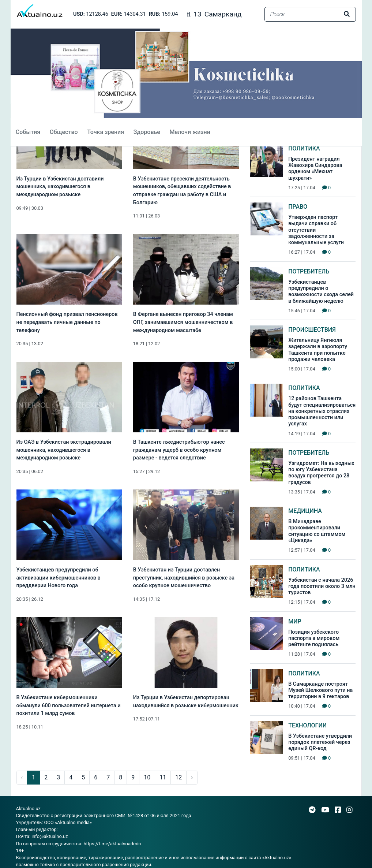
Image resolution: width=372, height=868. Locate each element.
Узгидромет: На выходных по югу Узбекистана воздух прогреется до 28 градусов (321, 473)
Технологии (307, 725)
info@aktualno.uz (50, 836)
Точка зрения (105, 132)
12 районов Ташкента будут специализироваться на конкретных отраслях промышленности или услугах (322, 411)
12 (179, 777)
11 (163, 777)
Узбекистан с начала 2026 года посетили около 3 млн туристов (322, 586)
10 (147, 777)
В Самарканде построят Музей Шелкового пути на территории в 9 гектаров (320, 690)
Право (298, 207)
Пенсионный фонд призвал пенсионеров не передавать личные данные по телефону (67, 322)
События (27, 132)
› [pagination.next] (192, 777)
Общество (63, 132)
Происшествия (312, 330)
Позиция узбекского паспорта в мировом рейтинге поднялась (314, 638)
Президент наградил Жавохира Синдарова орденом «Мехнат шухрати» (315, 169)
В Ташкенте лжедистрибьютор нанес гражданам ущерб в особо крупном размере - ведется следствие (179, 450)
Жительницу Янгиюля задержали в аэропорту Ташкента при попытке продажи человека (318, 350)
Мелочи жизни (189, 132)
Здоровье (146, 132)
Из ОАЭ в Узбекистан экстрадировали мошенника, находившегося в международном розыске (64, 450)
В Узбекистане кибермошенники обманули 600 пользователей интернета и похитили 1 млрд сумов (69, 705)
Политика (304, 148)
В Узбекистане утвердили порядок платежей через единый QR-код (320, 742)
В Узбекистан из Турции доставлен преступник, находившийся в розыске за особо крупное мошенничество (184, 578)
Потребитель (309, 271)
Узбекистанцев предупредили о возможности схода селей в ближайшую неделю (321, 292)
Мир (295, 621)
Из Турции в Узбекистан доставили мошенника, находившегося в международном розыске (60, 187)
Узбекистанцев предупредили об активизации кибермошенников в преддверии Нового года (59, 578)
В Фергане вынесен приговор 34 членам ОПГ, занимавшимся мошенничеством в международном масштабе (183, 322)
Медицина (305, 511)
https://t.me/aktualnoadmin (112, 844)
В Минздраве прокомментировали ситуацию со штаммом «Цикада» (317, 531)
